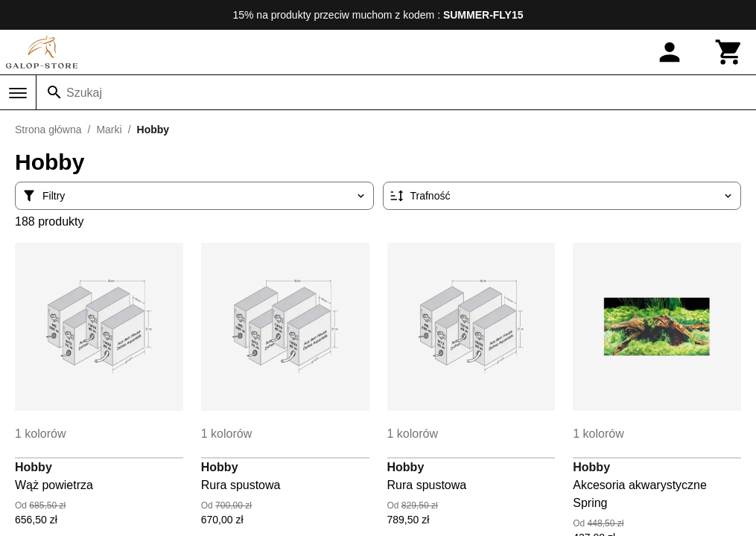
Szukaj (84, 93)
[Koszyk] (729, 52)
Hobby (34, 467)
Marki (109, 130)
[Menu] (18, 93)
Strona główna (48, 130)
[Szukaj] (54, 92)
